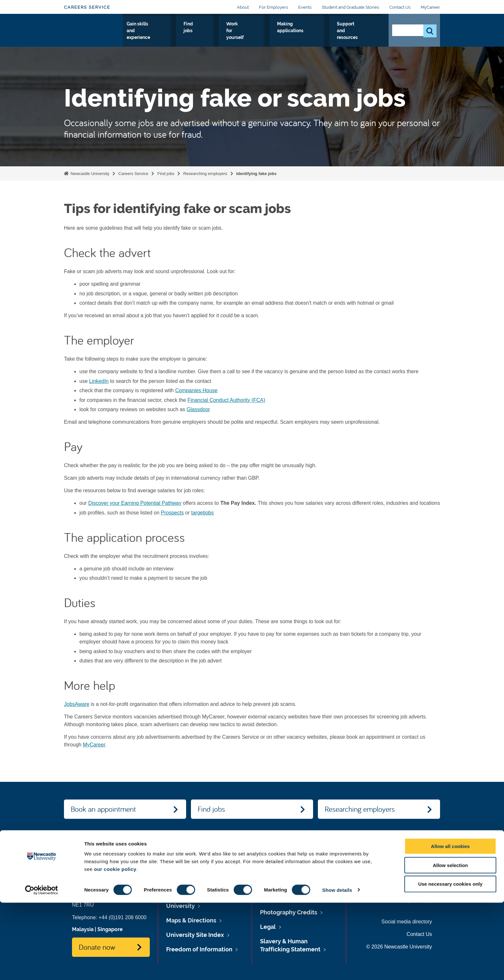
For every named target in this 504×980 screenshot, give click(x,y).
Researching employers (205, 174)
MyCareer (430, 7)
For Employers (274, 7)
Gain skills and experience (197, 35)
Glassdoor (198, 409)
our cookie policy (115, 946)
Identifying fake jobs (256, 174)
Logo (93, 34)
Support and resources (359, 35)
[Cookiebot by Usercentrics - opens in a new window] (42, 967)
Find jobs (237, 35)
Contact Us (400, 7)
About (243, 7)
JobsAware (77, 704)
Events (305, 7)
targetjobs (203, 513)
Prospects (172, 513)
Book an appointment (103, 809)
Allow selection (450, 943)
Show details (337, 967)
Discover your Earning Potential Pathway (135, 503)
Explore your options (146, 35)
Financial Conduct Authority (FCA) (226, 400)
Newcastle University (89, 174)
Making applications (311, 35)
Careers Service (87, 7)
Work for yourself (269, 35)
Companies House (196, 390)
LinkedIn (99, 381)
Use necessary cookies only (450, 962)
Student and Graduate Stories (350, 7)
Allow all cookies (450, 924)
